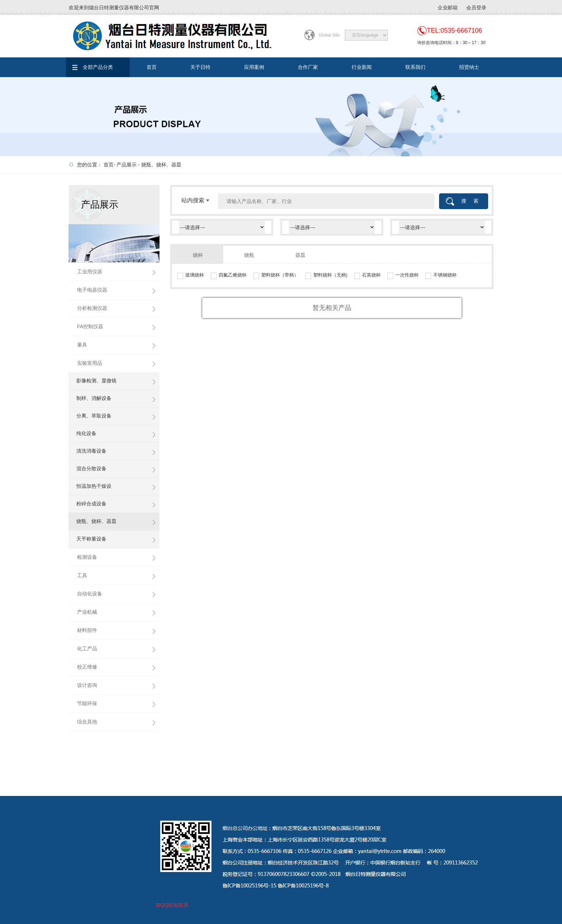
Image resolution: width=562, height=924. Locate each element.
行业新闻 (362, 67)
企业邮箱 (448, 8)
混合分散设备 (91, 468)
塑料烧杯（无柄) (330, 275)
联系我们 (415, 67)
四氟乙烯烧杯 (233, 275)
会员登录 (476, 8)
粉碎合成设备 (91, 504)
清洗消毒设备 (91, 451)
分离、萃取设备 (94, 416)
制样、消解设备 (94, 398)
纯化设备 (86, 433)
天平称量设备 (91, 539)
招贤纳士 (469, 67)
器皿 (300, 255)
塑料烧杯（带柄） (280, 275)
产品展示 (127, 165)
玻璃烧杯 (195, 275)
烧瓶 (249, 255)
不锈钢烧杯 (445, 275)
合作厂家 (308, 67)
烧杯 (198, 255)
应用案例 (254, 67)
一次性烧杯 (407, 275)
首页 (152, 67)
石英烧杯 (371, 275)
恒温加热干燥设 (94, 486)
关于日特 (200, 67)
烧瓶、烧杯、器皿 (161, 165)
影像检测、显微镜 (96, 381)
